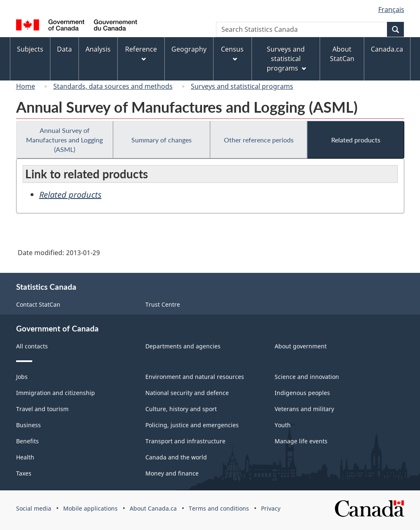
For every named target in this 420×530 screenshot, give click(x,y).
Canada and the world (176, 457)
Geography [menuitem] (189, 49)
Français (391, 9)
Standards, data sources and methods (113, 86)
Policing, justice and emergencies (192, 425)
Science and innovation (307, 377)
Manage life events (301, 441)
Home (26, 86)
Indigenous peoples (302, 393)
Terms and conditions (219, 508)
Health (25, 457)
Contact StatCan (38, 304)
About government (301, 346)
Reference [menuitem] (141, 53)
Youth (283, 425)
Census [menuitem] (232, 53)
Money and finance (172, 473)
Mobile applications (90, 508)
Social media (34, 508)
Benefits (27, 441)
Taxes (24, 473)
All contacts (32, 346)
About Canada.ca (153, 508)
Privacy (271, 508)
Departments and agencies (183, 346)
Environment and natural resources (195, 377)
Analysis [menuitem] (98, 49)
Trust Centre (163, 304)
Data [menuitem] (64, 49)
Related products (356, 140)
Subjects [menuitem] (30, 49)
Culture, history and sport (181, 409)
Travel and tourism (42, 409)
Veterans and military (304, 409)
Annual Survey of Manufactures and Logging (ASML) (64, 140)
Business (28, 425)
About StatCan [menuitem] (342, 54)
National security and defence (187, 393)
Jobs (22, 377)
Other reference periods (259, 140)
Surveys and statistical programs (242, 86)
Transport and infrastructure (185, 441)
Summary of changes (161, 140)
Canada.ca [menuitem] (387, 49)
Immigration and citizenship (56, 393)
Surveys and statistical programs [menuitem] (286, 59)
